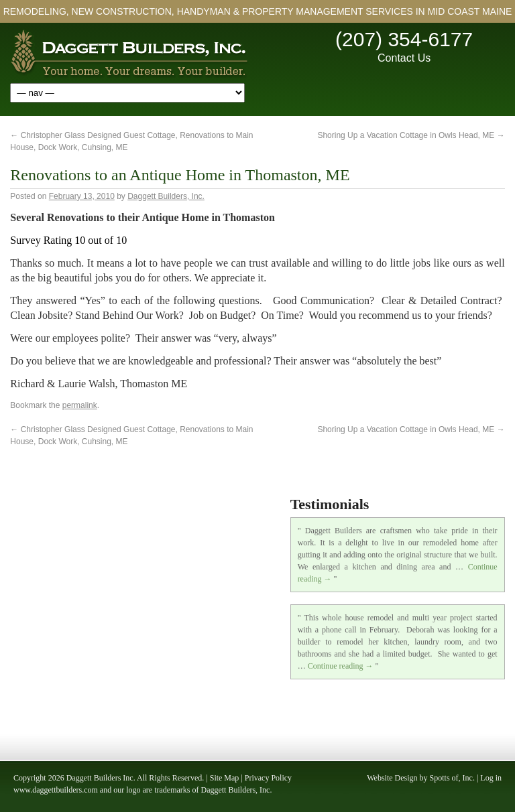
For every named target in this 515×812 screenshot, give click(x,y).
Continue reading (341, 666)
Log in (491, 778)
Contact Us (404, 58)
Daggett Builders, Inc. (166, 196)
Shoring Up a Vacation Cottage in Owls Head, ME (411, 135)
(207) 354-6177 (404, 39)
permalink (80, 405)
